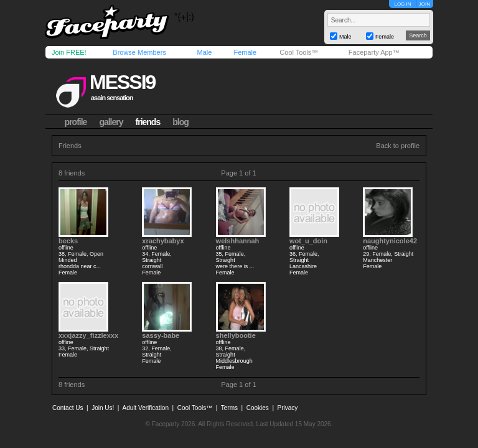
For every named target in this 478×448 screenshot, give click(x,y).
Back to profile (398, 146)
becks (68, 241)
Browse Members (139, 52)
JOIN (424, 4)
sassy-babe (161, 335)
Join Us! (103, 408)
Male (204, 52)
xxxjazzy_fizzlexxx (88, 335)
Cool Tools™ (299, 52)
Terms (229, 408)
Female (245, 52)
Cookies (258, 408)
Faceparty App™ (374, 52)
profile (76, 122)
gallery (111, 122)
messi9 (122, 82)
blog (180, 122)
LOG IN (402, 4)
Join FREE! (69, 52)
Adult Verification (145, 408)
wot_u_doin (308, 241)
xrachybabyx (163, 241)
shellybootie (236, 335)
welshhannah (238, 241)
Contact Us (68, 408)
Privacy (288, 408)
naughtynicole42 (390, 241)
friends (148, 122)
